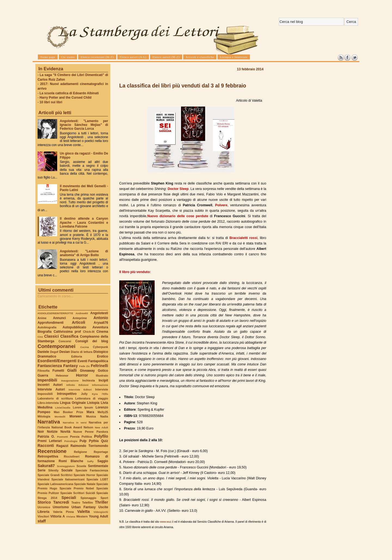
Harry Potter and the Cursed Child (65, 98)
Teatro (76, 503)
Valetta (84, 511)
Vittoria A (58, 516)
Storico (44, 502)
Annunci (59, 318)
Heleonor (62, 376)
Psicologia (71, 441)
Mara (90, 412)
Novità (65, 432)
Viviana (71, 517)
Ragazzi (62, 446)
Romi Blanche (71, 461)
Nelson (88, 427)
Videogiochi (101, 512)
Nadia (104, 416)
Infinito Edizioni (77, 385)
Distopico (101, 352)
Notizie (52, 432)
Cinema (102, 332)
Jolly (84, 394)
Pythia (94, 441)
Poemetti (62, 437)
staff (42, 521)
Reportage (101, 452)
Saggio (103, 461)
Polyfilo (101, 436)
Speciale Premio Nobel (77, 488)
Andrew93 (82, 313)
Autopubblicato (74, 327)
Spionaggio (88, 498)
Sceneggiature (66, 466)
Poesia (75, 437)
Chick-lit (89, 332)
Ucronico (44, 507)
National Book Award (67, 427)
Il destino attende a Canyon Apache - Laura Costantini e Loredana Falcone (84, 222)
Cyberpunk (100, 347)
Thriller (102, 502)
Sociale (67, 470)
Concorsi (65, 341)
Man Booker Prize (68, 412)
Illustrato (102, 376)
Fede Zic (85, 366)
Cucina (85, 347)
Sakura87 (46, 466)
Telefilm (88, 503)
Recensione (52, 451)
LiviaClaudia (63, 408)
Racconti (46, 446)
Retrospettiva (48, 456)
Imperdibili (47, 380)
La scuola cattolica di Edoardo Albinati (69, 93)
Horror (82, 375)
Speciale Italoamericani (68, 479)
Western (82, 516)
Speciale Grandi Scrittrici (55, 475)
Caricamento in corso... (55, 296)
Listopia (93, 403)
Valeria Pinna (63, 512)
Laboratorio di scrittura (55, 398)
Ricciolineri (71, 456)
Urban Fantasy (83, 507)
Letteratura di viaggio (92, 398)
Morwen (76, 416)
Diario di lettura (82, 352)
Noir (41, 432)
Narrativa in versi (75, 423)
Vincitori (43, 516)
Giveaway (88, 371)
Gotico (103, 371)
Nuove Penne (83, 432)
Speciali (69, 498)
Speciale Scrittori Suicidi (78, 493)
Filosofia (44, 371)
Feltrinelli (99, 366)
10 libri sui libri (51, 102)
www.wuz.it (167, 522)
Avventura (100, 327)
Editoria (77, 356)
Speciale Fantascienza (92, 470)
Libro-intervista (48, 403)
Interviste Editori (80, 390)
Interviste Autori (51, 389)
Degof (54, 352)
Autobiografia (47, 327)
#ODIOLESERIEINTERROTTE (55, 313)
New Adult (101, 427)
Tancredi (61, 502)
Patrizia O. (46, 437)
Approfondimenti (50, 323)
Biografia (45, 332)
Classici (51, 336)
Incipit (103, 380)
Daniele (43, 352)
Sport (104, 498)
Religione (81, 452)
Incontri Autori (50, 385)
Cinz (40, 337)
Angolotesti (99, 313)
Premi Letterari (50, 441)
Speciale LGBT (97, 479)
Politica (87, 437)
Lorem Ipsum (83, 407)
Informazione (100, 385)
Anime (42, 318)
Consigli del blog (92, 341)
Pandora (102, 432)
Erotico (102, 356)
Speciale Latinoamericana (55, 484)
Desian (65, 352)
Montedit (60, 417)
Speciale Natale (85, 484)
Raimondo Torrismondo (89, 446)
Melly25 (103, 412)
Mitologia (44, 416)
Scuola (81, 466)
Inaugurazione (70, 381)
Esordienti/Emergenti (57, 361)
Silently (53, 470)
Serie (42, 470)
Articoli (79, 322)
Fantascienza (50, 366)
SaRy (90, 461)
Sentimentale (98, 466)
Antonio (101, 318)
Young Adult (98, 516)
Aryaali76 (101, 323)
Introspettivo (67, 394)
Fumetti (58, 371)
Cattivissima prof (67, 332)
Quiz (105, 441)
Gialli (72, 370)
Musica (91, 416)
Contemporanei (56, 346)
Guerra (43, 376)
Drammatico (47, 356)
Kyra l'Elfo (100, 394)
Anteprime (80, 318)
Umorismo (61, 507)
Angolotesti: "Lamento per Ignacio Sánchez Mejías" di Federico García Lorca (84, 125)
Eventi (82, 361)
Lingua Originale (73, 403)
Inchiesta (88, 380)
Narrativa (49, 422)
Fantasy (71, 366)
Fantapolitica (98, 361)
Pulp (83, 441)
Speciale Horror (84, 475)
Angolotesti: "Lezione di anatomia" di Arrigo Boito (84, 253)
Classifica (69, 336)
